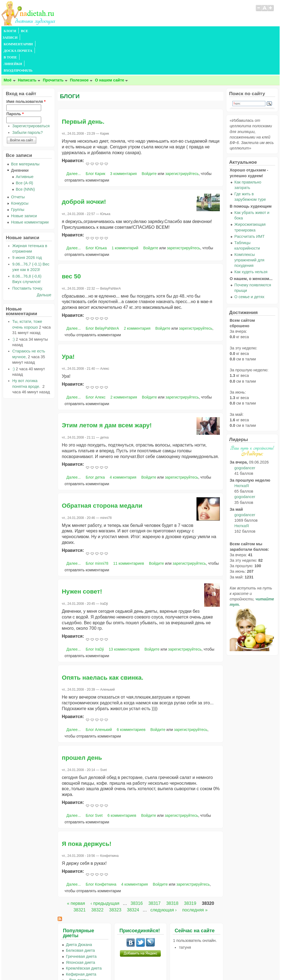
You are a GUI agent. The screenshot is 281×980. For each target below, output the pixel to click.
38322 (98, 870)
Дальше (44, 255)
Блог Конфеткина (101, 845)
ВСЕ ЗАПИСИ (32, 31)
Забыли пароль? (28, 93)
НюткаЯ (241, 446)
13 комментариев (124, 610)
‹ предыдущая (105, 864)
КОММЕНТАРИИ (63, 31)
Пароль (15, 74)
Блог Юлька (96, 208)
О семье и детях (249, 257)
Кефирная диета (81, 935)
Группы (18, 170)
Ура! (68, 317)
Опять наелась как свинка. (102, 638)
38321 (80, 870)
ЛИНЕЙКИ (144, 31)
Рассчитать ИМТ (249, 197)
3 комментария (123, 134)
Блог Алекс (95, 358)
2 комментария (137, 289)
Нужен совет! (82, 552)
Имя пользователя (26, 62)
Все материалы (25, 125)
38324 (133, 870)
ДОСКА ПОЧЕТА (97, 31)
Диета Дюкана (79, 905)
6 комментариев (131, 690)
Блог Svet (94, 776)
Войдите (149, 134)
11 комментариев (129, 524)
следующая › (164, 870)
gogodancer (245, 428)
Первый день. (83, 82)
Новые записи (24, 176)
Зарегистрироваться (31, 86)
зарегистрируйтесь (182, 134)
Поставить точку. (28, 249)
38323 (115, 870)
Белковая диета (80, 911)
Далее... (74, 134)
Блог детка (95, 438)
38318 (172, 864)
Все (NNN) (26, 150)
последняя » (195, 870)
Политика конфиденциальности (153, 965)
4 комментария (123, 438)
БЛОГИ (10, 31)
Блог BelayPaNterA (102, 289)
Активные (25, 137)
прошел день (82, 718)
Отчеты (18, 157)
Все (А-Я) (25, 143)
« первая (76, 864)
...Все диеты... (79, 941)
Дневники (20, 131)
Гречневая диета (81, 917)
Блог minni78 (97, 524)
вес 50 (71, 237)
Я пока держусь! (87, 804)
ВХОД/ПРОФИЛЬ (172, 31)
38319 (190, 864)
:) (14, 300)
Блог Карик (95, 134)
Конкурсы (20, 164)
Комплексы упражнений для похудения (249, 221)
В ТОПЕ (123, 31)
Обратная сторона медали (102, 466)
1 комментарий (125, 208)
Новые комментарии (30, 183)
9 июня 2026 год (27, 218)
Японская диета (80, 923)
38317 (155, 864)
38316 (137, 864)
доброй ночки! (84, 162)
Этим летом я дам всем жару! (107, 386)
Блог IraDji (95, 610)
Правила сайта (114, 965)
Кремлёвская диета (84, 929)
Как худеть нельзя (251, 232)
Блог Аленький (99, 690)
